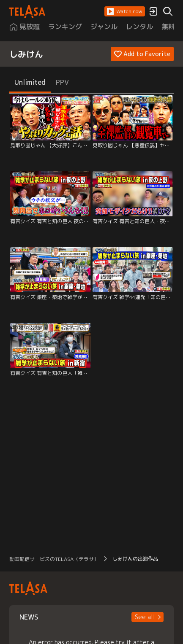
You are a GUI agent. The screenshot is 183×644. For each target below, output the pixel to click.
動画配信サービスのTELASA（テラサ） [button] (54, 559)
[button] (125, 11)
